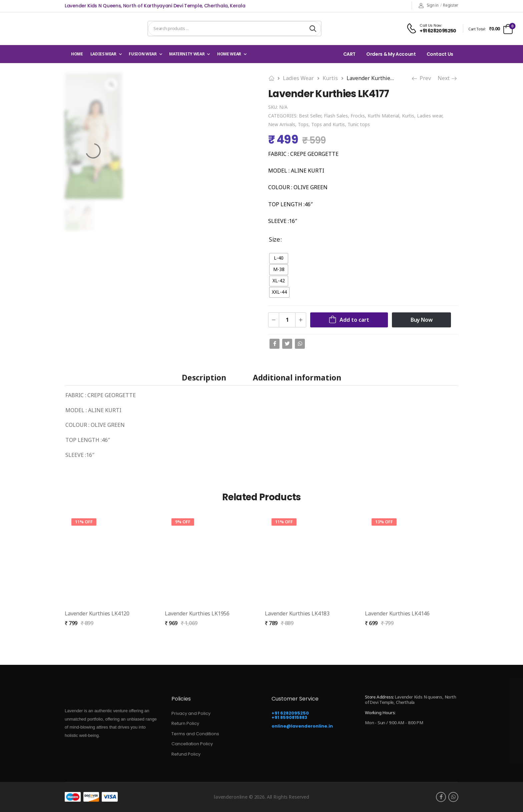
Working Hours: (380, 713)
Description (204, 378)
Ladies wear (103, 54)
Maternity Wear (187, 54)
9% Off (183, 522)
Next (447, 78)
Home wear (229, 54)
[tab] (204, 377)
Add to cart (354, 320)
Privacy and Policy (191, 713)
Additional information (297, 378)
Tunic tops (359, 124)
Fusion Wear (143, 54)
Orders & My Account (391, 54)
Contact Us (440, 54)
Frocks (358, 116)
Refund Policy (186, 754)
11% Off (84, 522)
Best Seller (310, 116)
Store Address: (379, 697)
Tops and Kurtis (328, 124)
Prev (421, 78)
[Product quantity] (287, 320)
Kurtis (330, 78)
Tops (303, 124)
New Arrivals (282, 124)
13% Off (384, 522)
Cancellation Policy (192, 744)
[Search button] (313, 29)
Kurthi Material (383, 116)
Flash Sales (336, 116)
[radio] (279, 258)
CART (350, 54)
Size (274, 239)
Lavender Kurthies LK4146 (397, 613)
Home (77, 54)
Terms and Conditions (195, 734)
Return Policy (185, 723)
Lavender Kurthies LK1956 (197, 613)
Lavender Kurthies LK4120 (97, 613)
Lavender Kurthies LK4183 (297, 613)
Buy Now (421, 320)
